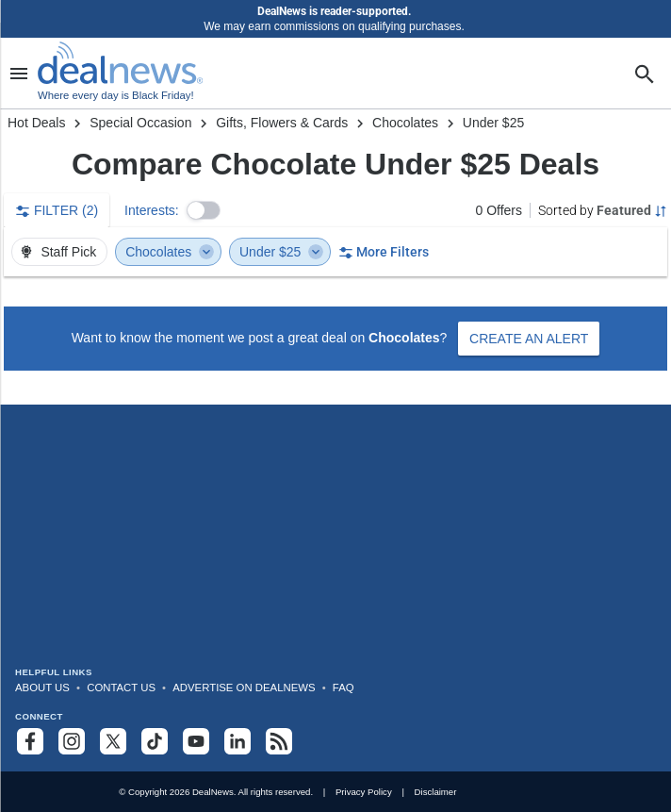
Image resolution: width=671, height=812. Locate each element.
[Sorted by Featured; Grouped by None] (603, 210)
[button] (204, 210)
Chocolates (405, 123)
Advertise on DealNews (244, 688)
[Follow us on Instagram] (72, 741)
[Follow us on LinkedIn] (237, 741)
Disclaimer (436, 792)
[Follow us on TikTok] (155, 741)
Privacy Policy (364, 792)
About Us (42, 688)
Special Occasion (140, 123)
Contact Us (121, 688)
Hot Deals (36, 123)
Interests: (152, 210)
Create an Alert (529, 339)
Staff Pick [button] (57, 252)
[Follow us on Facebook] (30, 741)
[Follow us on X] (113, 741)
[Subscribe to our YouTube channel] (196, 741)
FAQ (344, 688)
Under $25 (281, 252)
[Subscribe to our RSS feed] (279, 741)
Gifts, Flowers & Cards (282, 123)
